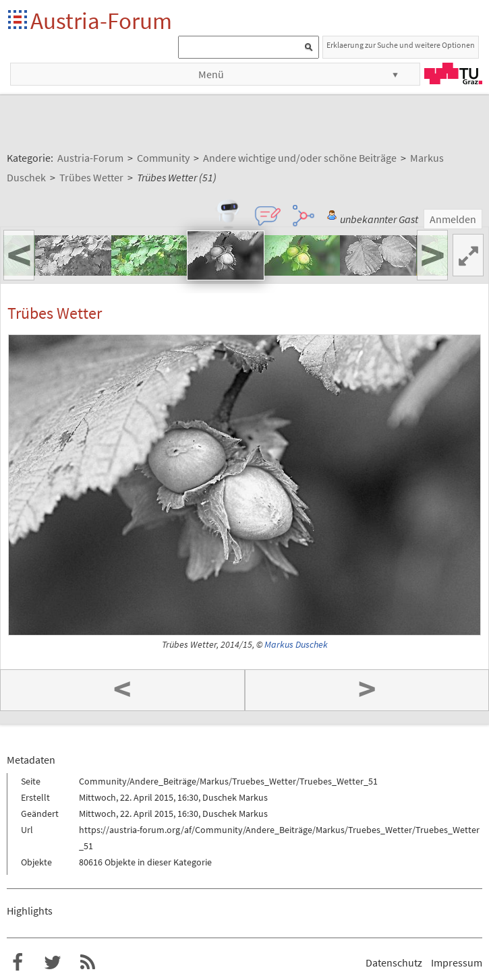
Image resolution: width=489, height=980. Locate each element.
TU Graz (453, 73)
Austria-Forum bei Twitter (53, 962)
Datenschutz (394, 962)
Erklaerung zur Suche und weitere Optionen (401, 45)
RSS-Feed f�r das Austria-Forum (88, 962)
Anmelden (453, 219)
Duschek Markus (235, 797)
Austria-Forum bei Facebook (18, 962)
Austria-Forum (101, 21)
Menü (211, 74)
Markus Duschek (296, 645)
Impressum (457, 962)
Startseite (19, 21)
